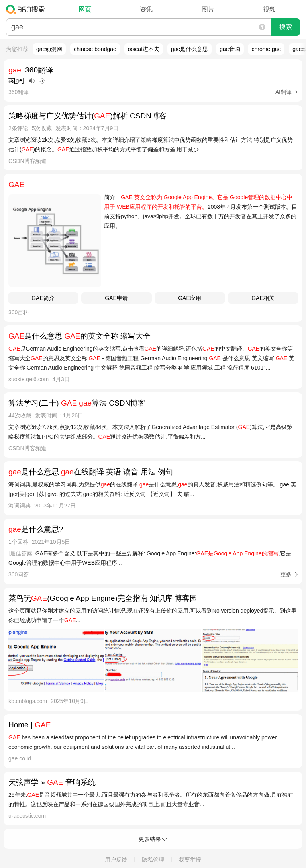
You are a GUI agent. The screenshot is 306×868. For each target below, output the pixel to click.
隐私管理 (153, 860)
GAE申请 (116, 298)
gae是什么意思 (189, 49)
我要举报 (190, 860)
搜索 (286, 27)
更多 (286, 574)
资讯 (146, 9)
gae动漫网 (49, 49)
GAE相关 (263, 298)
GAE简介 (43, 298)
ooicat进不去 (144, 49)
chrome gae (266, 49)
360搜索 (27, 9)
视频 (269, 9)
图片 (208, 9)
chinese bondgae (95, 49)
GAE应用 (190, 298)
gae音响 (230, 49)
